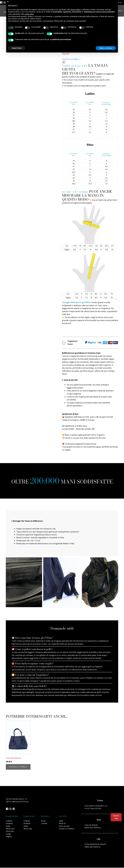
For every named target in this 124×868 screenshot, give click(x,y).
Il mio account (64, 826)
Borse (43, 821)
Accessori (45, 816)
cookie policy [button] (29, 14)
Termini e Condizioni (67, 829)
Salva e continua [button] (106, 48)
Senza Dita (10, 831)
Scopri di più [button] (17, 48)
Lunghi (8, 834)
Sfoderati (9, 824)
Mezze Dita (10, 829)
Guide (61, 821)
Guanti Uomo (29, 816)
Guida (8, 826)
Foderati (9, 821)
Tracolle (44, 824)
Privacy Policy (8, 858)
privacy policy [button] (76, 10)
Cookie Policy (20, 858)
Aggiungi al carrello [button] (18, 767)
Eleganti (9, 837)
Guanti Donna (12, 816)
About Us (62, 824)
